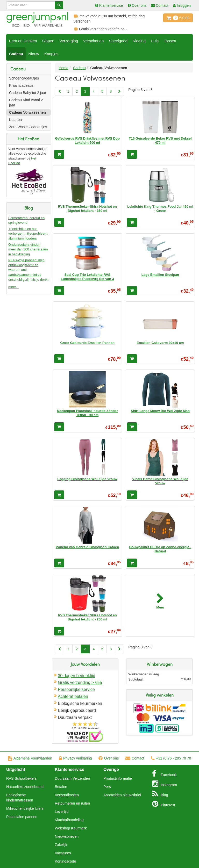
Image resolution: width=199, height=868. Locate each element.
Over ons (109, 758)
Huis (155, 41)
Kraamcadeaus (21, 85)
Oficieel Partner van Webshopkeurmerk (85, 736)
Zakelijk (61, 845)
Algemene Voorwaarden (30, 758)
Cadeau (16, 54)
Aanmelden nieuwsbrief (122, 795)
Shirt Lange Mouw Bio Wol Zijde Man (160, 411)
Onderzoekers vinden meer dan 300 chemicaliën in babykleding (28, 249)
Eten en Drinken (23, 41)
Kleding (139, 41)
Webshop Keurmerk (71, 828)
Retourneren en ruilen (72, 803)
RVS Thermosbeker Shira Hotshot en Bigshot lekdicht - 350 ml (87, 209)
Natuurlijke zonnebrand (25, 787)
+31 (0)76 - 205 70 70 (171, 758)
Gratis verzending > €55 (80, 682)
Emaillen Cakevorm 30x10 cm (160, 343)
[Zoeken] (59, 5)
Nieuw (34, 54)
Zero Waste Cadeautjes (28, 127)
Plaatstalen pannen (22, 817)
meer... (13, 287)
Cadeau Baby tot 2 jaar (28, 93)
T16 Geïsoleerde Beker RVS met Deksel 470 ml (160, 140)
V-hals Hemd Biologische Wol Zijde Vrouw (160, 481)
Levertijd (62, 812)
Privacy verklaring (75, 758)
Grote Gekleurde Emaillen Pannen (87, 343)
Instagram (165, 784)
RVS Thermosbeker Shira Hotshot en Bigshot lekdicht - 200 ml (87, 617)
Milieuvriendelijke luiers (25, 808)
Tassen (170, 41)
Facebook (164, 773)
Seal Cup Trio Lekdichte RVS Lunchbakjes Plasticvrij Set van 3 (87, 277)
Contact (135, 758)
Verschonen (93, 41)
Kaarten (15, 120)
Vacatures (63, 853)
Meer (160, 607)
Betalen (61, 787)
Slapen (48, 41)
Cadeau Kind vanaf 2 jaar (26, 103)
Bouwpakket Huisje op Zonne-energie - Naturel (160, 549)
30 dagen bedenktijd (76, 676)
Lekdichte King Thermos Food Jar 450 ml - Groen (160, 209)
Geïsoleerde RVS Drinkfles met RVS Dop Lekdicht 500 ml (87, 140)
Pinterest (164, 804)
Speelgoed (118, 41)
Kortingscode (66, 861)
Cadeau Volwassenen (27, 112)
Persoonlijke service (76, 689)
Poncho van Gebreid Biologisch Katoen (87, 547)
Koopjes (51, 54)
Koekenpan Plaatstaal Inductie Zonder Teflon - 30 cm (87, 413)
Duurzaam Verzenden (72, 778)
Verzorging (69, 41)
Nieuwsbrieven (67, 836)
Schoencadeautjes (24, 78)
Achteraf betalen (73, 696)
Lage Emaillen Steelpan (160, 275)
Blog (160, 794)
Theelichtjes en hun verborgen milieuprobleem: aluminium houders (28, 234)
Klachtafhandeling (69, 820)
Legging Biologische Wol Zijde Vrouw (87, 479)
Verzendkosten (67, 795)
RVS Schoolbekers (21, 778)
